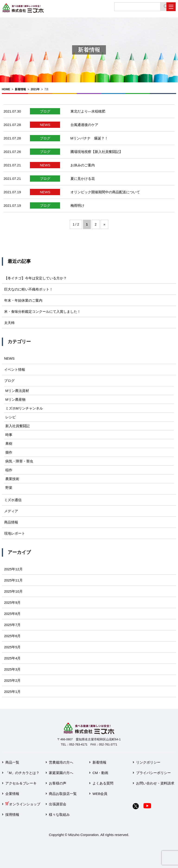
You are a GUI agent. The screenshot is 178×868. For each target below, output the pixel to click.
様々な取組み (59, 815)
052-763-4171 (78, 745)
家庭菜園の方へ (61, 773)
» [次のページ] (105, 224)
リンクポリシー (148, 762)
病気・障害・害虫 (19, 461)
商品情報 (11, 522)
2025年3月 (13, 669)
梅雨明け (77, 205)
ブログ (45, 111)
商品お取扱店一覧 (63, 794)
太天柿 (9, 323)
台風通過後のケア (84, 125)
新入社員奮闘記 (17, 426)
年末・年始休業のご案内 (23, 300)
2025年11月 (13, 580)
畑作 (9, 452)
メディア (11, 511)
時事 (9, 435)
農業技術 (12, 479)
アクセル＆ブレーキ (21, 783)
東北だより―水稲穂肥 (88, 111)
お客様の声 (58, 783)
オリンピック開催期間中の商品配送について (105, 192)
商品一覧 (12, 762)
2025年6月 (13, 636)
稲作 (9, 470)
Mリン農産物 (16, 399)
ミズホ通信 (13, 500)
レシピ (11, 417)
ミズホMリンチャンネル (24, 408)
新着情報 (20, 89)
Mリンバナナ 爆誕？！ (89, 138)
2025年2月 (13, 680)
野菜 (9, 488)
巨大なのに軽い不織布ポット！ (29, 289)
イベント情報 (15, 369)
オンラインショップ (23, 804)
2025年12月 (13, 569)
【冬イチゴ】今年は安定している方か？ (35, 278)
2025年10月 (13, 591)
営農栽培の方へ (61, 762)
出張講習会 (58, 804)
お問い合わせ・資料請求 (155, 783)
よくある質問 (103, 783)
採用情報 (12, 815)
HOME (6, 89)
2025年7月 (13, 625)
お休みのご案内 (83, 165)
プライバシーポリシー (153, 773)
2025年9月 (13, 602)
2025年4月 (13, 658)
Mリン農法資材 (17, 391)
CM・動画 (100, 773)
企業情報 (12, 794)
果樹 (9, 444)
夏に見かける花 (83, 179)
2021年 (35, 89)
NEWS (45, 125)
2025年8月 (13, 614)
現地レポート (15, 533)
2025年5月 (13, 647)
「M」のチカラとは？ (22, 773)
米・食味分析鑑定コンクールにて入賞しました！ (42, 311)
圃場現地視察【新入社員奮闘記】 (97, 152)
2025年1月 (13, 692)
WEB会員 (100, 794)
